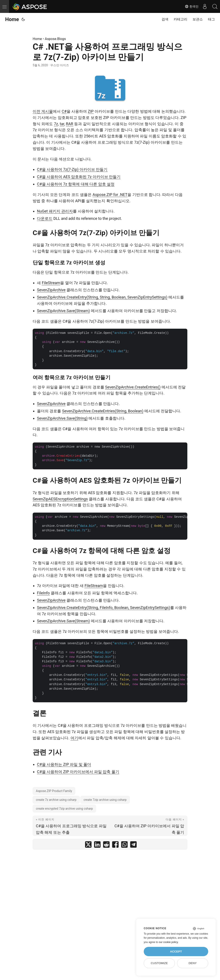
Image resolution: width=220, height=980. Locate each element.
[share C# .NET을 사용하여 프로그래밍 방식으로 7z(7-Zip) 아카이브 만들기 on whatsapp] (124, 845)
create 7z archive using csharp (56, 800)
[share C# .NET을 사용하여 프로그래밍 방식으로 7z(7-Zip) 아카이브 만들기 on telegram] (133, 845)
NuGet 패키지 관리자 (55, 211)
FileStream (51, 283)
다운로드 (45, 218)
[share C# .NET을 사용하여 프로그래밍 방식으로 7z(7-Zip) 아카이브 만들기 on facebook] (115, 845)
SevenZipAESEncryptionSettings (60, 499)
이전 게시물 (43, 111)
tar (62, 124)
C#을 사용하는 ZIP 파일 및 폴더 (64, 764)
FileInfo (43, 593)
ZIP (91, 111)
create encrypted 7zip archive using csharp (64, 809)
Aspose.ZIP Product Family (54, 791)
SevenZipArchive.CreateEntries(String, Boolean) (103, 411)
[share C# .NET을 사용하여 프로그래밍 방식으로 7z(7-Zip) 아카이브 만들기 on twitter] (88, 845)
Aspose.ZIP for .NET (110, 195)
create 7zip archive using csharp (105, 800)
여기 (74, 738)
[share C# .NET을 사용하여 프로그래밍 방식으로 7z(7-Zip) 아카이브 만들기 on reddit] (106, 845)
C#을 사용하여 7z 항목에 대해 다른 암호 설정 (76, 184)
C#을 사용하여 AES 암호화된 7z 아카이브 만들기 (79, 177)
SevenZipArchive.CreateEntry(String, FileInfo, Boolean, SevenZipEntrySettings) (104, 608)
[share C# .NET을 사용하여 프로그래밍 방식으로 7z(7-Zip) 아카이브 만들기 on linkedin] (97, 845)
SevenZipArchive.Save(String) (62, 418)
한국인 (191, 6)
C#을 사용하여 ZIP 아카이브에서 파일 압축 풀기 (78, 772)
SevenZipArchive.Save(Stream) (63, 311)
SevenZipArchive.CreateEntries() (133, 387)
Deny (193, 963)
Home (12, 19)
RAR (70, 124)
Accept (176, 951)
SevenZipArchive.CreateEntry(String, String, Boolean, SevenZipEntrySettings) (102, 297)
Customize (159, 963)
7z (56, 124)
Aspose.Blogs (55, 39)
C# (64, 111)
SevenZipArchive (51, 290)
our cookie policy (168, 942)
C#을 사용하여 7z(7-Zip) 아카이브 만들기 (72, 169)
